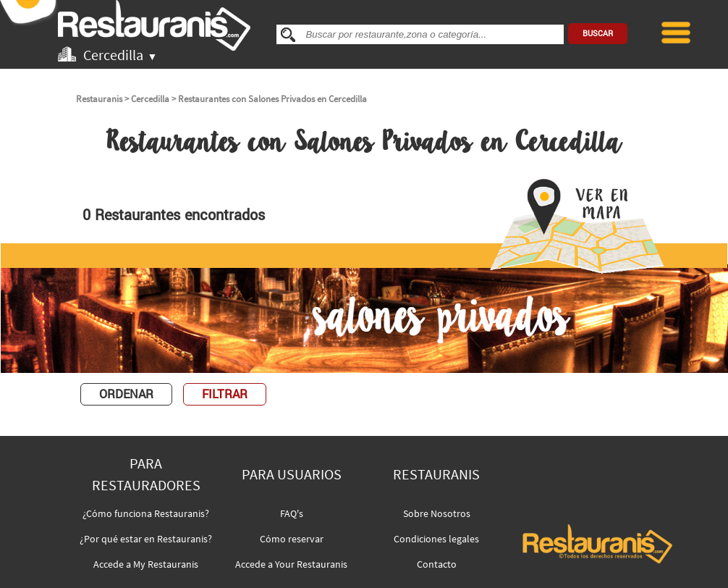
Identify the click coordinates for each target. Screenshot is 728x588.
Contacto (437, 564)
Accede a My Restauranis (146, 564)
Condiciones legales (436, 539)
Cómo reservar (292, 539)
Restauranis (99, 99)
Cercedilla (150, 99)
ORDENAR (126, 394)
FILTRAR (225, 394)
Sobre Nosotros (437, 513)
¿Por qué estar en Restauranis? (146, 539)
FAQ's (292, 513)
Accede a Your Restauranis (291, 564)
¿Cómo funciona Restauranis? (146, 513)
